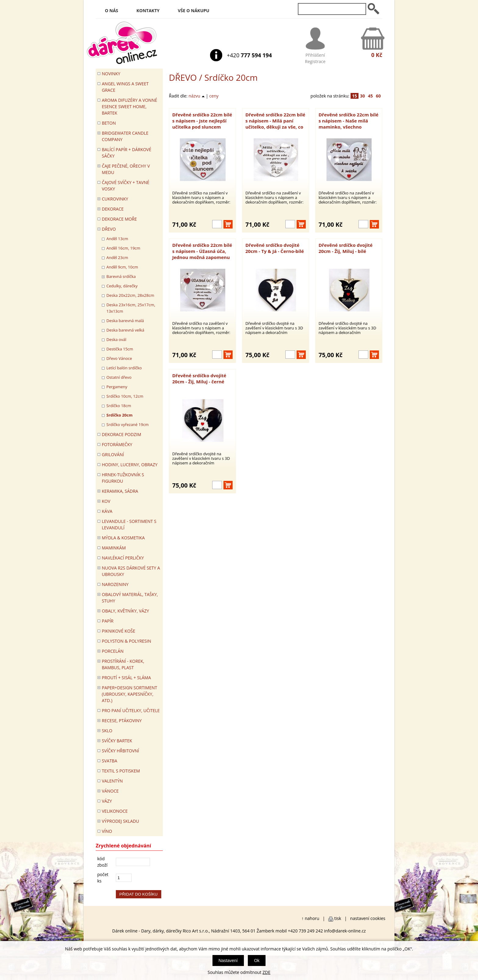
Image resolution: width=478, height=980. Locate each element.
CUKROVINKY (115, 199)
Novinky (111, 74)
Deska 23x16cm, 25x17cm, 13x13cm (131, 308)
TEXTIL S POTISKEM (121, 771)
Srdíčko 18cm (119, 406)
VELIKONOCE (115, 811)
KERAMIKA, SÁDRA (120, 491)
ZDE (266, 972)
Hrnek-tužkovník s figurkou (123, 478)
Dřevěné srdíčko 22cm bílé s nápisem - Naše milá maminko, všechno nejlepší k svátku (348, 121)
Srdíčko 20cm (120, 415)
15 (355, 96)
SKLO (107, 731)
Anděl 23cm (117, 257)
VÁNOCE (110, 791)
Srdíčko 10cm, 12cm (125, 396)
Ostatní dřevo (119, 377)
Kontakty (148, 11)
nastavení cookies (368, 918)
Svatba (109, 761)
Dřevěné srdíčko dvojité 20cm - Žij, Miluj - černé (199, 378)
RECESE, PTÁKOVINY (122, 721)
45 (370, 96)
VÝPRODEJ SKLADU (120, 821)
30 (362, 96)
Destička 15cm (120, 349)
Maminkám (114, 548)
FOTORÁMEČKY (117, 444)
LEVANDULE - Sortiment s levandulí (129, 524)
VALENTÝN (112, 781)
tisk (338, 918)
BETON (109, 123)
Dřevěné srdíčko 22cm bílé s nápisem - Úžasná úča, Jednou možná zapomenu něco (202, 251)
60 (378, 96)
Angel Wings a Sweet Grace (125, 87)
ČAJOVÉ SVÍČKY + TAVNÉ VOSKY (126, 186)
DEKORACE (113, 209)
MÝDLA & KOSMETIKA (123, 538)
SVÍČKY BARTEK (117, 741)
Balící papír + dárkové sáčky (127, 153)
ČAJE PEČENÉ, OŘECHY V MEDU (126, 169)
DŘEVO (183, 77)
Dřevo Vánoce (119, 358)
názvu (196, 96)
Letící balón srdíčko (124, 368)
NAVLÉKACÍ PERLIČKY (123, 558)
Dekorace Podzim (121, 434)
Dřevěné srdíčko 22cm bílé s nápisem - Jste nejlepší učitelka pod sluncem (202, 121)
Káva (107, 511)
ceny (214, 96)
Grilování (113, 454)
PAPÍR (108, 621)
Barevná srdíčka (121, 276)
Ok (257, 960)
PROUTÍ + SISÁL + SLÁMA (126, 678)
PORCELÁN (113, 651)
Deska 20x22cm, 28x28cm (130, 295)
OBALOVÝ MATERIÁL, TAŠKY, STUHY (130, 598)
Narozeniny (115, 584)
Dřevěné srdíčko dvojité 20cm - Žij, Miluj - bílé (346, 248)
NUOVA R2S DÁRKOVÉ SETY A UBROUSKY (131, 571)
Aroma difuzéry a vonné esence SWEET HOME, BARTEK (129, 107)
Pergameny (117, 387)
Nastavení (228, 960)
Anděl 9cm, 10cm (122, 267)
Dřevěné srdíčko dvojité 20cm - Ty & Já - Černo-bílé (275, 248)
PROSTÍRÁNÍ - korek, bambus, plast (123, 664)
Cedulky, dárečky (122, 286)
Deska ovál (116, 339)
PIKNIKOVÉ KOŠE (119, 631)
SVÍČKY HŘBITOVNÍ (120, 751)
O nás (112, 11)
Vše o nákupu (193, 11)
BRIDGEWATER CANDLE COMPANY (125, 136)
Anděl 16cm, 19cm (123, 248)
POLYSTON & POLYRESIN (127, 641)
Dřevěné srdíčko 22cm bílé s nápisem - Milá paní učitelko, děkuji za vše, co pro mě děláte (275, 121)
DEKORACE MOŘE (119, 219)
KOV (106, 501)
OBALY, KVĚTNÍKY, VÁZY (125, 611)
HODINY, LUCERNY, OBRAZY (130, 465)
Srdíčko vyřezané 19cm (128, 424)
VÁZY (107, 801)
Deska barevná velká (125, 330)
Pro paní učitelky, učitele (131, 710)
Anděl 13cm (117, 239)
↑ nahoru (310, 918)
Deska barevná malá (125, 321)
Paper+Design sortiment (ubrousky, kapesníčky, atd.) (129, 694)
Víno (107, 831)
